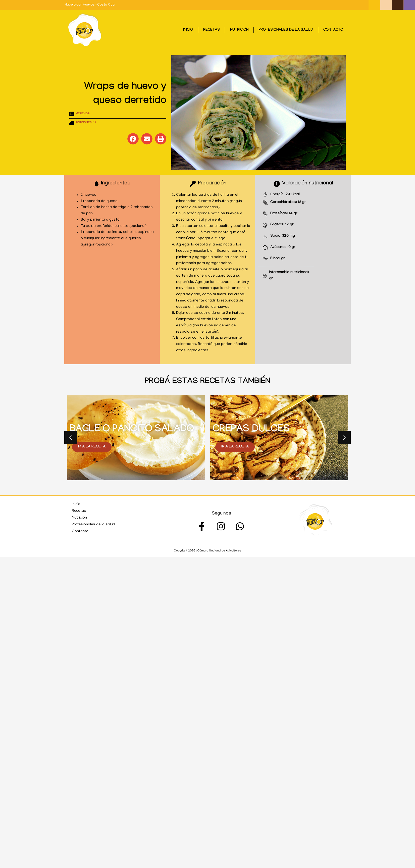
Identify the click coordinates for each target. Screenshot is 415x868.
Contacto (333, 30)
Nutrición (239, 30)
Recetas (212, 30)
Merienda (83, 114)
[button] (133, 139)
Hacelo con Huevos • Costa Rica (90, 5)
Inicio (188, 30)
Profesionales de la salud (286, 30)
